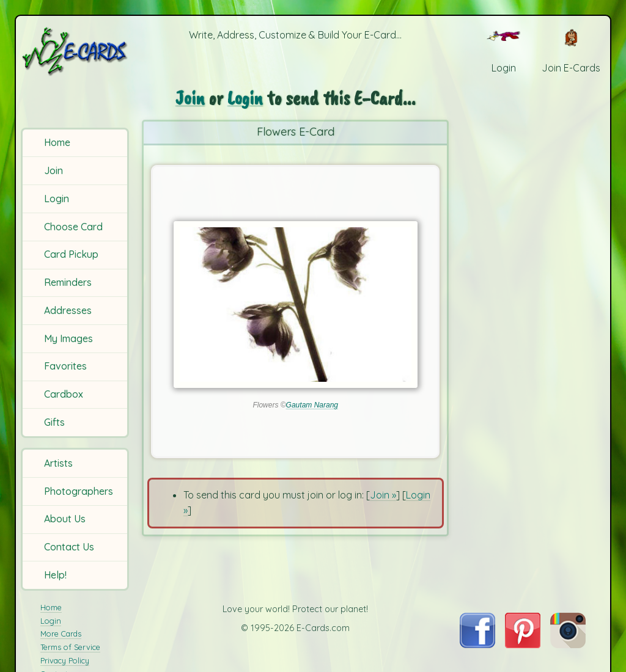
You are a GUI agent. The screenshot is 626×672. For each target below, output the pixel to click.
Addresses (68, 310)
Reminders (68, 282)
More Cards (61, 634)
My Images (68, 338)
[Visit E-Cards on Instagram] (568, 645)
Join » (383, 495)
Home (57, 142)
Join (53, 170)
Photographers (79, 491)
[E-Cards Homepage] (76, 51)
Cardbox (64, 394)
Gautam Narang (312, 405)
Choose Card (73, 227)
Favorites (65, 366)
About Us (65, 519)
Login (57, 199)
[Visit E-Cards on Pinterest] (523, 645)
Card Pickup (71, 254)
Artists (58, 463)
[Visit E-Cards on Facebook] (477, 645)
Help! (55, 575)
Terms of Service (70, 647)
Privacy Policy (65, 660)
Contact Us (69, 547)
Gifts (54, 422)
